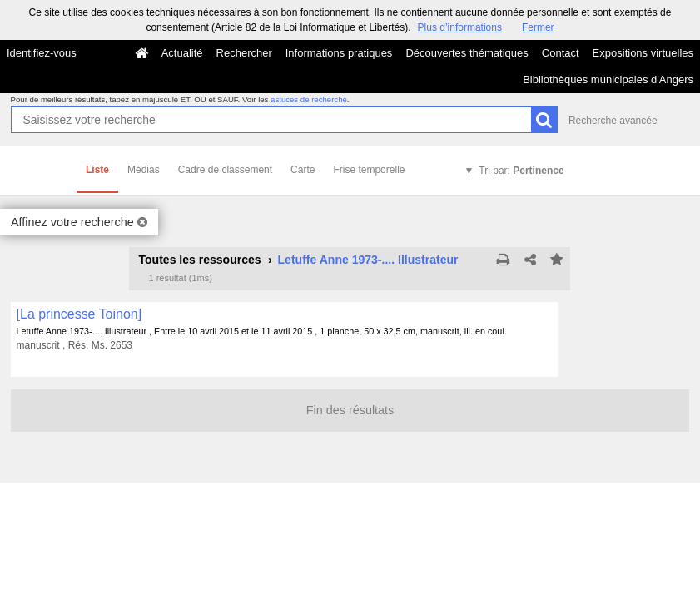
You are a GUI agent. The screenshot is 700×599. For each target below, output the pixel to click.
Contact (561, 53)
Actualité (182, 53)
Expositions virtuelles (643, 53)
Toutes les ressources (199, 260)
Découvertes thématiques (467, 53)
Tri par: (521, 171)
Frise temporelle (369, 170)
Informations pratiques (339, 53)
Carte (303, 170)
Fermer (538, 27)
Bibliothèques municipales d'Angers (608, 79)
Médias (144, 170)
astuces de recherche (309, 99)
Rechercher (244, 53)
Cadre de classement (225, 170)
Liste (97, 170)
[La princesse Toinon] (79, 314)
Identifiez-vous (42, 53)
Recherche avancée (613, 121)
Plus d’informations (460, 27)
